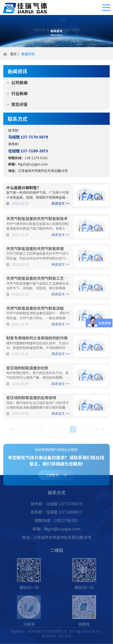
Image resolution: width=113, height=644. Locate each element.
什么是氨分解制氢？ (24, 188)
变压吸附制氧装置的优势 (27, 369)
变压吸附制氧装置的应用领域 (31, 399)
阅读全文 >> (61, 203)
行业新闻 (19, 93)
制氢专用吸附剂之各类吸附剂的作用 (37, 340)
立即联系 (56, 477)
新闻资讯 (27, 54)
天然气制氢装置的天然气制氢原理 (35, 250)
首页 (13, 54)
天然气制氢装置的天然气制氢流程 (35, 310)
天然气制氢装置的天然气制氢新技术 (37, 220)
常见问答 (19, 104)
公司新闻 (19, 82)
